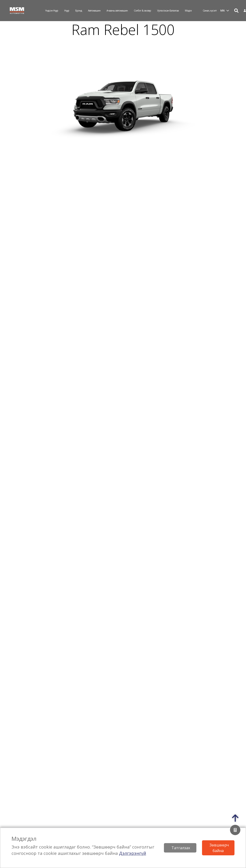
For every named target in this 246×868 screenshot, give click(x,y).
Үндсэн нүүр (52, 10)
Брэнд (79, 10)
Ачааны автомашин (117, 10)
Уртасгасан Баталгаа (168, 10)
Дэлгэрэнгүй (133, 853)
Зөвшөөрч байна (219, 848)
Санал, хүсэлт (210, 10)
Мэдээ (188, 10)
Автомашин (94, 10)
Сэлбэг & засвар (142, 10)
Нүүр (67, 10)
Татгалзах (181, 848)
